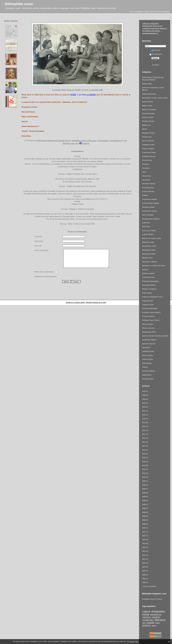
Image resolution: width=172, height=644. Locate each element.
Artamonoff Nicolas (149, 94)
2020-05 (145, 395)
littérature (160, 620)
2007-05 (145, 555)
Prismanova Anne (148, 316)
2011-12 (145, 426)
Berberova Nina (148, 117)
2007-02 (145, 567)
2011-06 (145, 438)
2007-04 (145, 559)
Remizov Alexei (148, 324)
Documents (146, 180)
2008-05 (145, 516)
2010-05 (145, 473)
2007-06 (145, 551)
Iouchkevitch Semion (150, 211)
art (144, 623)
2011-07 (145, 434)
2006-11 (145, 579)
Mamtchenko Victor (149, 246)
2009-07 (145, 489)
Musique (145, 270)
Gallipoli (145, 195)
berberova (156, 615)
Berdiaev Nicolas (148, 121)
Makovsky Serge (148, 242)
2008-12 (145, 500)
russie (150, 623)
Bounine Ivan (147, 137)
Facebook (84, 143)
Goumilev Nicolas (148, 207)
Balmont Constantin (149, 109)
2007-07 (145, 547)
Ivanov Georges (148, 215)
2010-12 (145, 454)
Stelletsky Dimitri (148, 351)
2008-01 (145, 524)
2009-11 (145, 481)
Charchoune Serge (149, 152)
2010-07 (145, 469)
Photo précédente (136, 12)
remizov (147, 617)
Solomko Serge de (149, 344)
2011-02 (145, 446)
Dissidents (146, 168)
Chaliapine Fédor (148, 145)
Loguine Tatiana (148, 234)
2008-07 (145, 508)
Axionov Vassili (147, 102)
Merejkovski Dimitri (149, 254)
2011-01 (145, 450)
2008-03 (145, 520)
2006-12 (145, 575)
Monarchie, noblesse (150, 262)
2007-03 (145, 563)
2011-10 (145, 430)
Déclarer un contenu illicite (75, 302)
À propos (156, 65)
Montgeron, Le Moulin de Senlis (153, 266)
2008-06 (145, 512)
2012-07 (145, 419)
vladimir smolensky (151, 619)
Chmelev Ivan (147, 160)
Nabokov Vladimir (148, 273)
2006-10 (145, 582)
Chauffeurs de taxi (149, 156)
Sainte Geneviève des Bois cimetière (155, 336)
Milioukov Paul (147, 258)
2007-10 (145, 536)
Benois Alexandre (148, 113)
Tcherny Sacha (147, 359)
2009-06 (145, 493)
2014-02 (145, 403)
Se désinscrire (156, 54)
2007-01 (145, 571)
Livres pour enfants (149, 230)
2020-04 (145, 399)
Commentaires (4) (116, 141)
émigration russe (69, 143)
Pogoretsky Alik (148, 301)
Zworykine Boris (148, 379)
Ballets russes (147, 106)
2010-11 (145, 458)
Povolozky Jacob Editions (151, 312)
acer (77, 143)
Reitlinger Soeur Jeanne (151, 320)
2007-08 (145, 544)
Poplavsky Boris (148, 305)
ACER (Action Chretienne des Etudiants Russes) (54, 141)
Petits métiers (147, 293)
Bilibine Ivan (146, 125)
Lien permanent (103, 141)
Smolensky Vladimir (149, 340)
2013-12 (145, 411)
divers (144, 172)
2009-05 (145, 497)
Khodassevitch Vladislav (151, 219)
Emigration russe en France (152, 599)
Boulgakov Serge (148, 133)
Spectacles (146, 348)
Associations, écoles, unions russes (84, 141)
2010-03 (145, 477)
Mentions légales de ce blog (96, 302)
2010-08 (145, 465)
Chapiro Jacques (148, 149)
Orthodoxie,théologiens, (151, 281)
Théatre (145, 367)
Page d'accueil (150, 12)
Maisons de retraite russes (152, 238)
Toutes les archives (149, 586)
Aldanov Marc (147, 84)
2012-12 (145, 415)
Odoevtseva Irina (148, 277)
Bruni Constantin (148, 141)
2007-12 (145, 528)
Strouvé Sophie (148, 355)
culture (146, 612)
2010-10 (145, 462)
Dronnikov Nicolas (149, 184)
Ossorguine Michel (149, 285)
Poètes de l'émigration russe (152, 297)
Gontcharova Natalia (149, 199)
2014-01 (145, 407)
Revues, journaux (148, 328)
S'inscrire (156, 50)
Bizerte (145, 129)
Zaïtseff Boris (147, 375)
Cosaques (146, 164)
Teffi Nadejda (147, 363)
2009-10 (145, 485)
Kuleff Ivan (146, 223)
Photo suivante (163, 12)
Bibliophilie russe (19, 4)
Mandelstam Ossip (149, 250)
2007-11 (145, 532)
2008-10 (145, 504)
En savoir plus (133, 641)
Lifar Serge (146, 227)
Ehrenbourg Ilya (148, 188)
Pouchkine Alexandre (150, 308)
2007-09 (145, 540)
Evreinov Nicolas (148, 191)
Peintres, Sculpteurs (149, 289)
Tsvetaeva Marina (148, 371)
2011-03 (145, 442)
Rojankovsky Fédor (149, 332)
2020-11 (145, 391)
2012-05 (145, 423)
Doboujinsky (146, 176)
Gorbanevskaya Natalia (150, 203)
